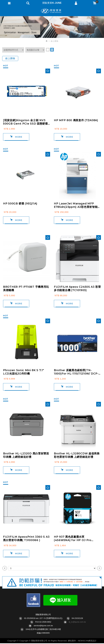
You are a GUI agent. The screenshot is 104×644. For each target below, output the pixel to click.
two (52, 50)
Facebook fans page (33, 601)
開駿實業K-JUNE (52, 11)
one (48, 50)
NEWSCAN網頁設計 (87, 641)
